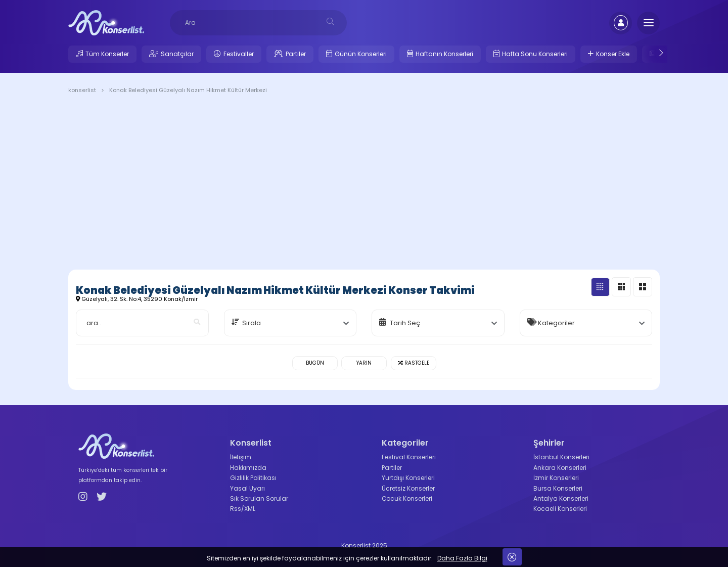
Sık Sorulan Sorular (259, 498)
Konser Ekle (613, 54)
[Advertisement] (364, 184)
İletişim (241, 457)
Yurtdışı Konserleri (408, 478)
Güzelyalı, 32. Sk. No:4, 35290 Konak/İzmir (137, 299)
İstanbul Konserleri (561, 457)
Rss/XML (243, 509)
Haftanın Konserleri (444, 54)
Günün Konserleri (361, 54)
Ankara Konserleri (560, 468)
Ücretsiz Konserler (408, 488)
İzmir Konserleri (556, 478)
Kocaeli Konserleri (560, 509)
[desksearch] (330, 21)
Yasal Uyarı (247, 488)
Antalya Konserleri (561, 498)
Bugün (315, 363)
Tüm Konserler (107, 54)
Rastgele (414, 363)
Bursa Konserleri (558, 488)
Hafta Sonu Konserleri (535, 54)
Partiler (296, 54)
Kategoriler (556, 323)
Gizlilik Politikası (253, 478)
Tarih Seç (405, 323)
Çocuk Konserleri (407, 498)
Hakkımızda (248, 468)
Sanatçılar (177, 54)
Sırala (252, 323)
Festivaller (239, 54)
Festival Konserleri (409, 457)
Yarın (364, 363)
